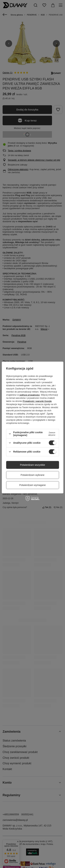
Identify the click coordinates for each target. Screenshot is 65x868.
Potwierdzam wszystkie (32, 465)
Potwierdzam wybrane (33, 475)
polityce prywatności (29, 395)
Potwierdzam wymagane (32, 485)
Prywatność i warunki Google (37, 401)
